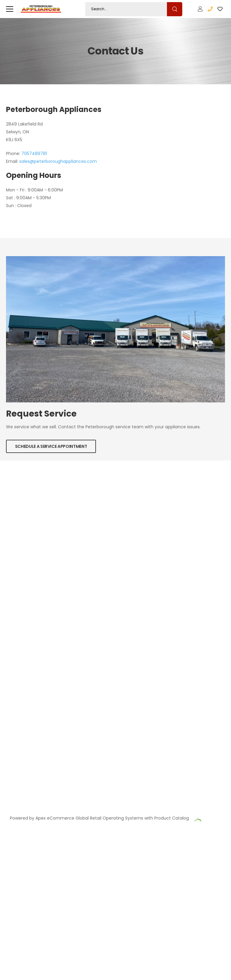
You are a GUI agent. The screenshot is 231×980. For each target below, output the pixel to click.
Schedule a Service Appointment (51, 446)
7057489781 (34, 154)
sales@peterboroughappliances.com (58, 161)
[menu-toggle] (10, 9)
